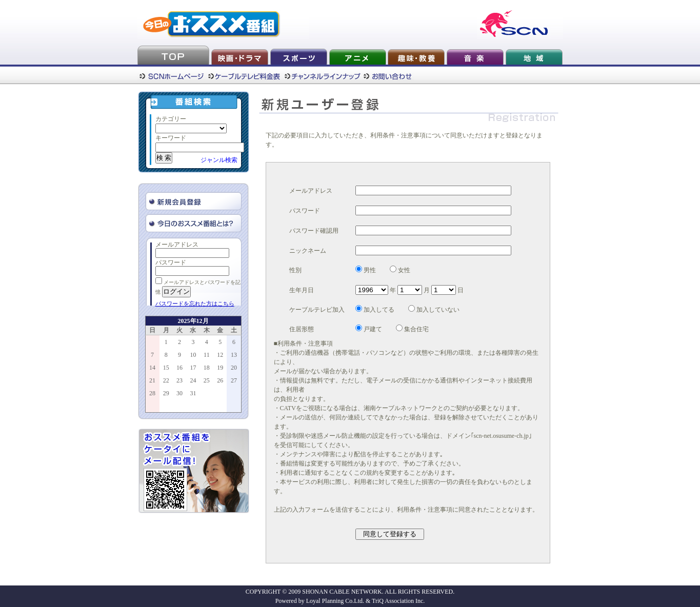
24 (193, 380)
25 (207, 380)
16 (179, 368)
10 (193, 355)
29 (166, 393)
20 (234, 368)
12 (220, 355)
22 (166, 380)
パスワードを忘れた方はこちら (195, 304)
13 (234, 355)
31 (193, 393)
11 (207, 355)
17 (193, 368)
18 (207, 368)
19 (220, 368)
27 (234, 380)
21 (152, 380)
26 (220, 380)
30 (179, 393)
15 (166, 368)
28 (152, 393)
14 (152, 368)
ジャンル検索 (219, 160)
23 (179, 380)
